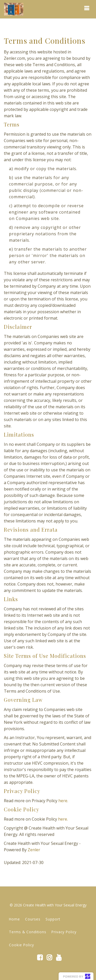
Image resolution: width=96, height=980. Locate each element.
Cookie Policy (22, 945)
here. (63, 801)
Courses (33, 919)
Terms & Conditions (28, 932)
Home (14, 919)
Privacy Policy (64, 932)
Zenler (34, 850)
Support (53, 919)
